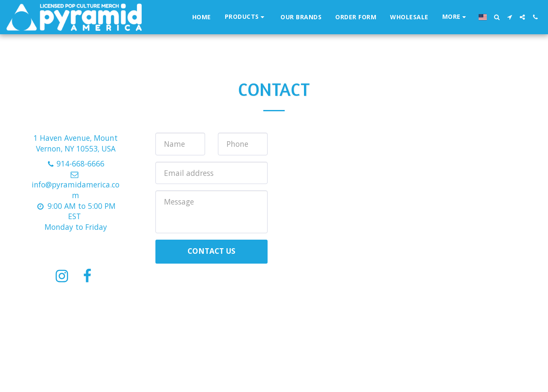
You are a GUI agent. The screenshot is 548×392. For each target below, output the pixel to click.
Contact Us (211, 251)
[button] (497, 17)
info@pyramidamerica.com (76, 185)
